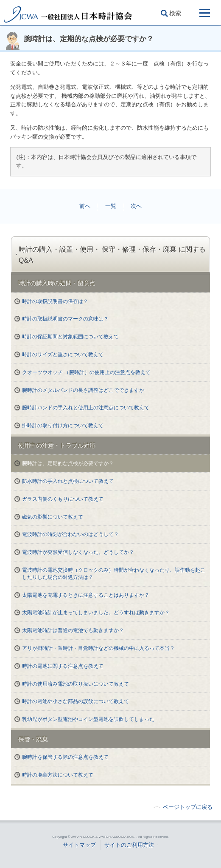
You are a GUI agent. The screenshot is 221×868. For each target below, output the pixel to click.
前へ (85, 206)
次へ (136, 206)
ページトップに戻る (188, 807)
